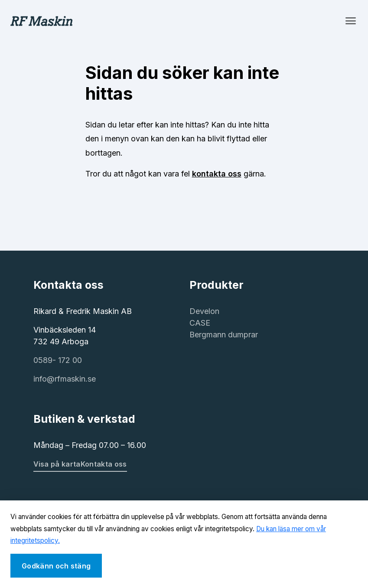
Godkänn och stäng (56, 566)
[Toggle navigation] (351, 21)
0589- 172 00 (58, 360)
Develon (204, 311)
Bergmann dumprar (224, 335)
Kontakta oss (104, 464)
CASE (200, 323)
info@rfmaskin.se (65, 379)
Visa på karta (57, 464)
